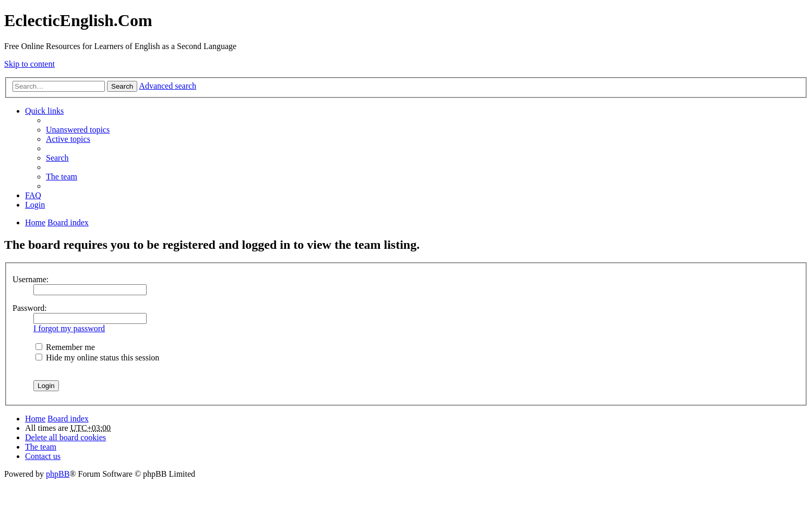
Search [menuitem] (57, 158)
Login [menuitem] (35, 205)
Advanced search (168, 86)
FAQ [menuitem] (33, 195)
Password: (30, 308)
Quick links (44, 111)
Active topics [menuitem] (68, 139)
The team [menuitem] (62, 177)
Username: (31, 279)
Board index (68, 419)
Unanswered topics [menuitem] (78, 130)
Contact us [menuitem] (43, 456)
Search (122, 86)
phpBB (58, 474)
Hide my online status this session (97, 358)
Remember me (65, 347)
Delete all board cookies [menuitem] (65, 437)
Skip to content (29, 64)
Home (35, 419)
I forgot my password (69, 328)
